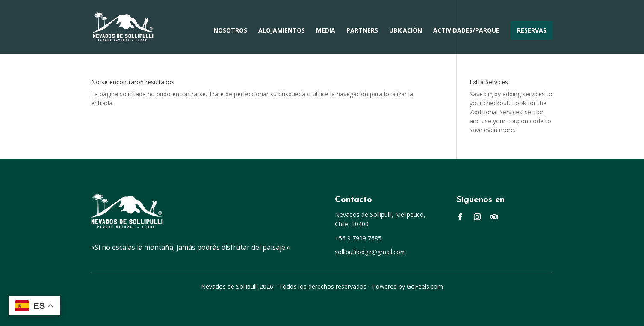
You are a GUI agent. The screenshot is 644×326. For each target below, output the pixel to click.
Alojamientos (282, 31)
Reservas (532, 30)
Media (326, 31)
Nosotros (230, 31)
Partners (362, 31)
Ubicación (406, 31)
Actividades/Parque (466, 31)
